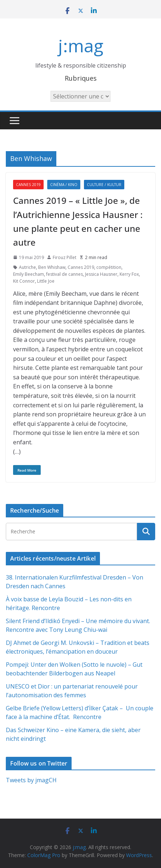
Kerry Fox (129, 274)
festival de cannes (65, 274)
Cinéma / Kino (64, 185)
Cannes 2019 (28, 185)
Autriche (27, 267)
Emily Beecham (29, 274)
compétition (109, 267)
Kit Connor (24, 281)
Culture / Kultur (104, 185)
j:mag (81, 46)
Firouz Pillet (65, 257)
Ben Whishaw (52, 267)
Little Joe (46, 281)
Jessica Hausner (101, 274)
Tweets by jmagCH (31, 780)
